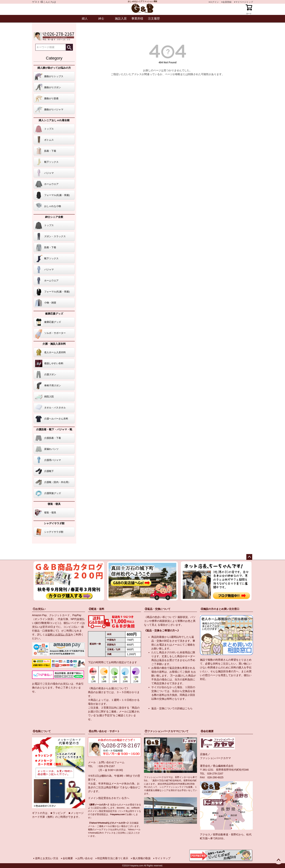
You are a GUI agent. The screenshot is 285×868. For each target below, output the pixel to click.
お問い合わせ (85, 858)
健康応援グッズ (54, 314)
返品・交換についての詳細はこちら (172, 708)
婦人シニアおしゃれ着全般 (54, 120)
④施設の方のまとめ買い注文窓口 (220, 609)
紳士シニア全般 (54, 217)
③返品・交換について (158, 609)
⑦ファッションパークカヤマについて (167, 731)
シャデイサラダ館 (54, 523)
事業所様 (137, 19)
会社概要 (68, 858)
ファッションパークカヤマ (215, 758)
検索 (69, 47)
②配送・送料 (96, 609)
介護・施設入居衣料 (54, 344)
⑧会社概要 (207, 731)
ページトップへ (249, 557)
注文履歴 (154, 19)
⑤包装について (42, 731)
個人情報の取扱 (142, 858)
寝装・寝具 (54, 504)
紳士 (101, 19)
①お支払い (39, 609)
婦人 (85, 19)
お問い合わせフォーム (112, 762)
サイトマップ (163, 858)
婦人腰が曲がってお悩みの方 (54, 68)
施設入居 (121, 19)
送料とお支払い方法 (59, 635)
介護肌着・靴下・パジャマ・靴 (54, 429)
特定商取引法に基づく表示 (113, 858)
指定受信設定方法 (108, 811)
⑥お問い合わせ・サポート (104, 731)
